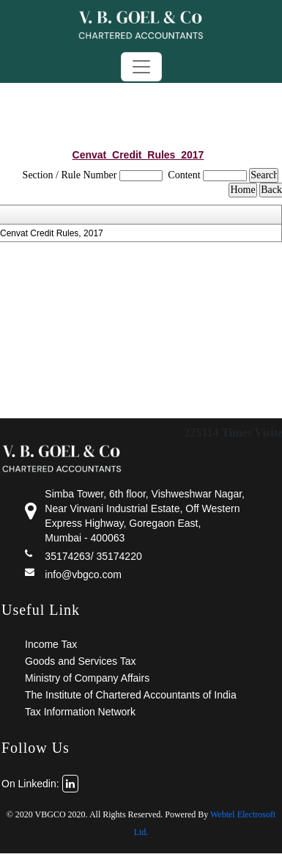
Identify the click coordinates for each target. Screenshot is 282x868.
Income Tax (51, 644)
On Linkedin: (40, 784)
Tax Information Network (80, 712)
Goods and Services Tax (81, 661)
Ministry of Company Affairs (87, 678)
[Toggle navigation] (141, 67)
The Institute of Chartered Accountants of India (131, 695)
